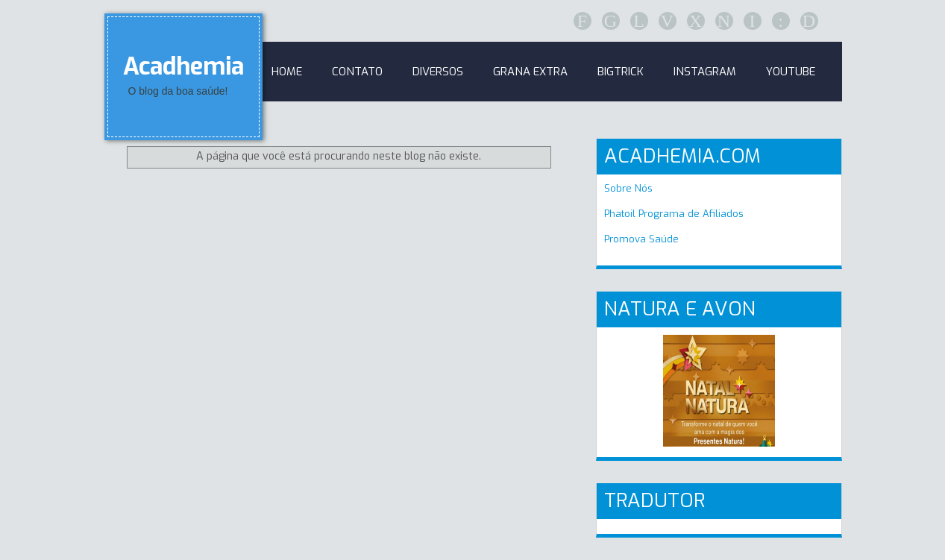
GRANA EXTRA (530, 72)
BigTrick (621, 72)
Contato (357, 72)
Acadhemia (183, 66)
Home (287, 72)
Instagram (705, 72)
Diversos (438, 72)
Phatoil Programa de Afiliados (674, 214)
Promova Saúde (641, 239)
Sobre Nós (628, 188)
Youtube (791, 72)
